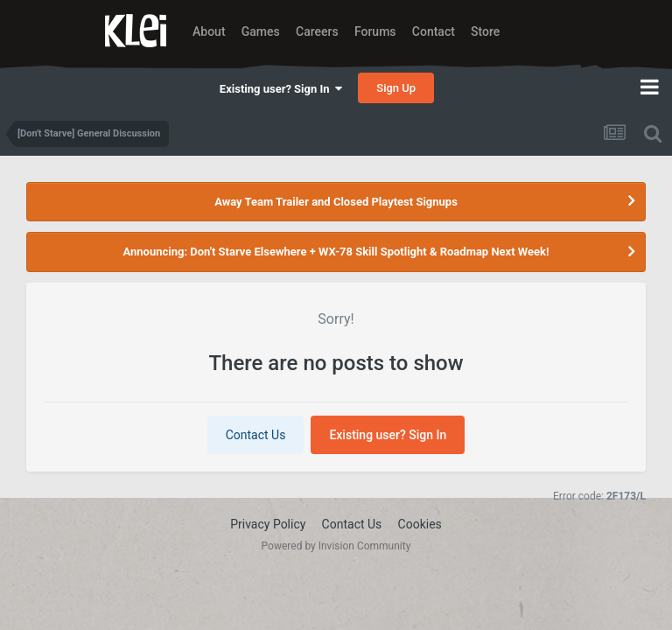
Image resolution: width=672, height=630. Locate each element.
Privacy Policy (268, 524)
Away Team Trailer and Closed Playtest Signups (336, 202)
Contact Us (256, 435)
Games (261, 31)
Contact (434, 31)
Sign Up (396, 88)
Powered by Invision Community (336, 546)
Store (485, 31)
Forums (375, 31)
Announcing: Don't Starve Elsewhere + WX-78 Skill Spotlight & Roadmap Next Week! (336, 252)
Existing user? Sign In (281, 89)
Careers (317, 31)
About (209, 31)
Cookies (420, 524)
